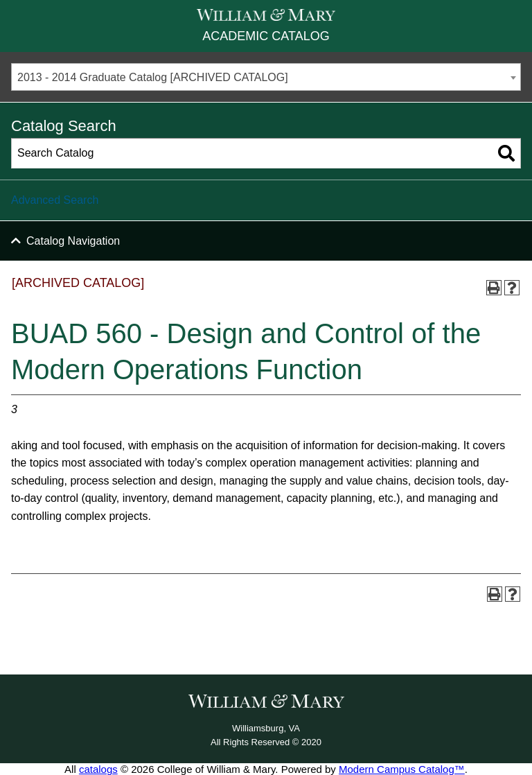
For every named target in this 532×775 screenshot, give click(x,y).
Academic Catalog (266, 36)
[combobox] (266, 77)
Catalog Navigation (73, 241)
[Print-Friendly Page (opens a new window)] (494, 288)
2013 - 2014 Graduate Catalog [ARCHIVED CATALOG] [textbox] (153, 77)
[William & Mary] (266, 15)
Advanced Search (55, 200)
